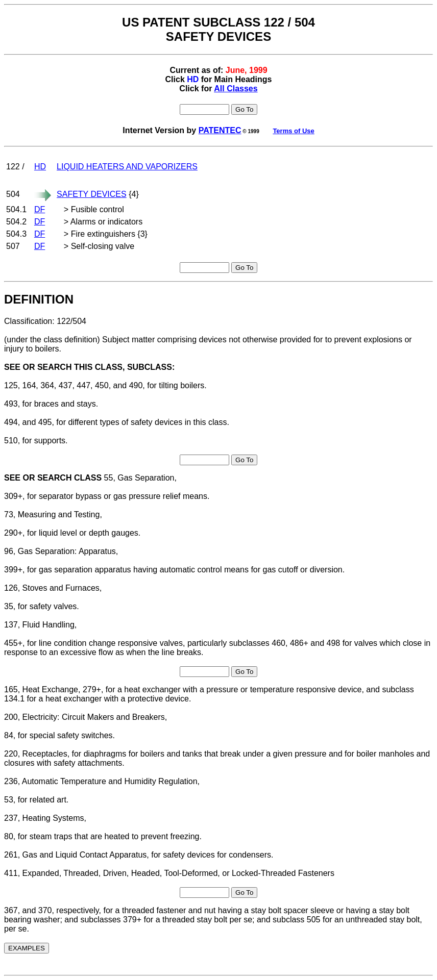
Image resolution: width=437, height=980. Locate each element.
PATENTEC (220, 130)
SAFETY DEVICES (92, 194)
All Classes (236, 89)
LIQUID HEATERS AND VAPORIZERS (127, 167)
